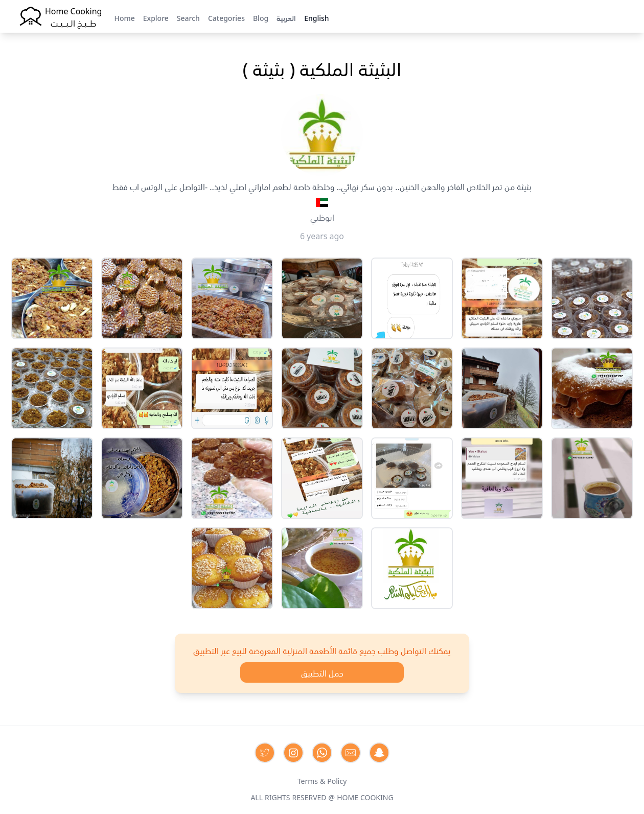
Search (188, 17)
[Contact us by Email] (351, 753)
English (316, 17)
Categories (226, 17)
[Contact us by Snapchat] (379, 753)
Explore (156, 17)
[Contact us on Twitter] (265, 753)
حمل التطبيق (322, 672)
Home (124, 17)
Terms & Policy (322, 780)
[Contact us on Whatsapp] (322, 753)
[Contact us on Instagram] (293, 753)
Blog (261, 17)
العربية (286, 17)
